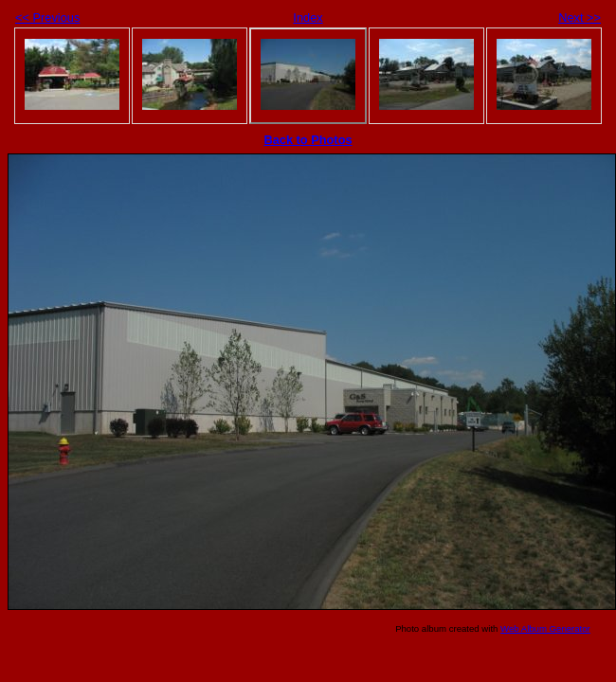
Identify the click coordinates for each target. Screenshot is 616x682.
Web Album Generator (545, 628)
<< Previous (47, 18)
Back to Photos (308, 140)
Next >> (580, 18)
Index (308, 18)
